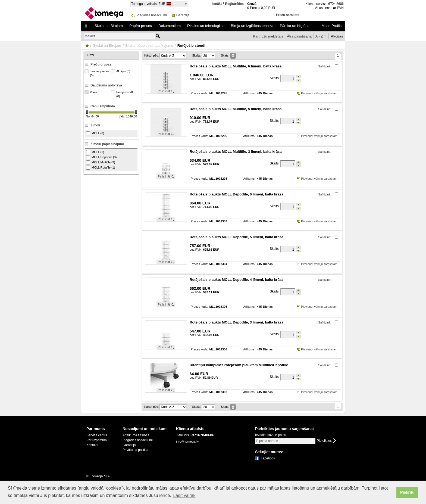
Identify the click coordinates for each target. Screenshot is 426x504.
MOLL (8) (95, 133)
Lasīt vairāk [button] (184, 495)
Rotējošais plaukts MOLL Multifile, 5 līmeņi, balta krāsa (236, 109)
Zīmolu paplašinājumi (107, 144)
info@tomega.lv (187, 441)
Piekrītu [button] (407, 492)
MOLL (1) (95, 152)
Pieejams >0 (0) (123, 94)
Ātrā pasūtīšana (299, 36)
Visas (92, 92)
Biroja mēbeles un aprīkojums (149, 46)
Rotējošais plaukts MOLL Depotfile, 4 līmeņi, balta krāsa (237, 280)
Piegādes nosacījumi (152, 15)
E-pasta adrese (267, 441)
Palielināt (164, 91)
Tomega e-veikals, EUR (148, 4)
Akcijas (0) (121, 71)
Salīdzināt (325, 66)
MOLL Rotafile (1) (101, 168)
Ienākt (217, 4)
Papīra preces (141, 26)
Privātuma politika (135, 450)
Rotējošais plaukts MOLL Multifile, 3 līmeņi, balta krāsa (236, 152)
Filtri (90, 55)
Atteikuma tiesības (136, 435)
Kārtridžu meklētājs (268, 36)
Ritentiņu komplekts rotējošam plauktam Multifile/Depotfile (239, 365)
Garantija (183, 15)
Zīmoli (95, 125)
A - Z (319, 36)
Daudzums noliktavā (106, 85)
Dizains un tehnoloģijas (206, 26)
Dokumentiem (170, 26)
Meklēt (90, 36)
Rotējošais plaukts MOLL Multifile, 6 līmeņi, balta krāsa (236, 66)
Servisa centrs (97, 435)
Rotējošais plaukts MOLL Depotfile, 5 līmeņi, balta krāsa (237, 237)
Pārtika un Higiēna (295, 26)
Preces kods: (199, 93)
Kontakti (92, 445)
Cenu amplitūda (103, 106)
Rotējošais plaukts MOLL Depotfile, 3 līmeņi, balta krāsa (237, 322)
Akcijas (337, 36)
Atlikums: (249, 93)
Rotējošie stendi (191, 46)
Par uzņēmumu (97, 440)
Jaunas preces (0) (98, 73)
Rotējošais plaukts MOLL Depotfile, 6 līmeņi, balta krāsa (237, 194)
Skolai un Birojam (109, 26)
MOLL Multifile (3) (101, 162)
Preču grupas (101, 64)
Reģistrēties (234, 4)
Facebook (268, 458)
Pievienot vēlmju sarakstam (319, 93)
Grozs (259, 15)
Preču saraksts (289, 15)
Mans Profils (332, 26)
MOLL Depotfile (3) (101, 157)
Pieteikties (324, 441)
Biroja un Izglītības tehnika (252, 26)
